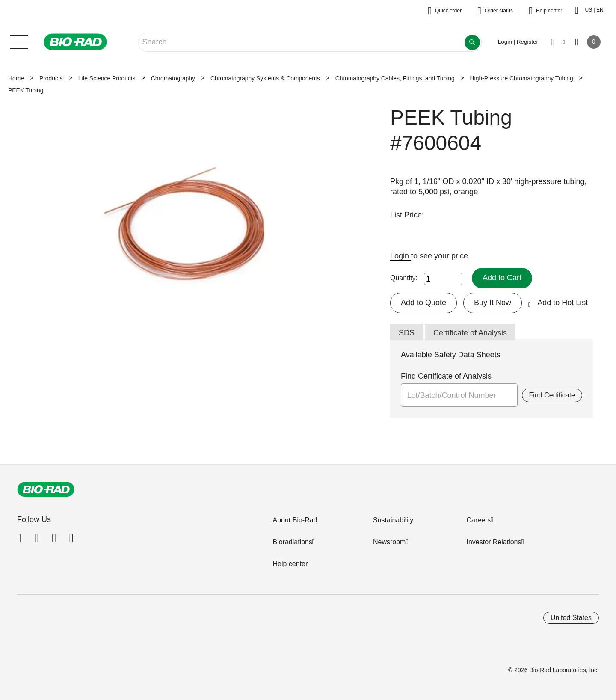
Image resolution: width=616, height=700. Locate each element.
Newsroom (389, 542)
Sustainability (393, 520)
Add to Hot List (563, 303)
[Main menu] (19, 41)
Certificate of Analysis (470, 333)
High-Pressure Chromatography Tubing (522, 78)
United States (571, 618)
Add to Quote (423, 303)
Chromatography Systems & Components (265, 78)
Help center (290, 564)
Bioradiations (292, 542)
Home (16, 78)
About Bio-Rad (295, 520)
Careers (478, 520)
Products (51, 78)
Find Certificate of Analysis (446, 376)
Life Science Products (107, 78)
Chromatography (173, 78)
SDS (407, 333)
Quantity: (404, 278)
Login (401, 256)
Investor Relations (494, 542)
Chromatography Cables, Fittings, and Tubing (395, 78)
